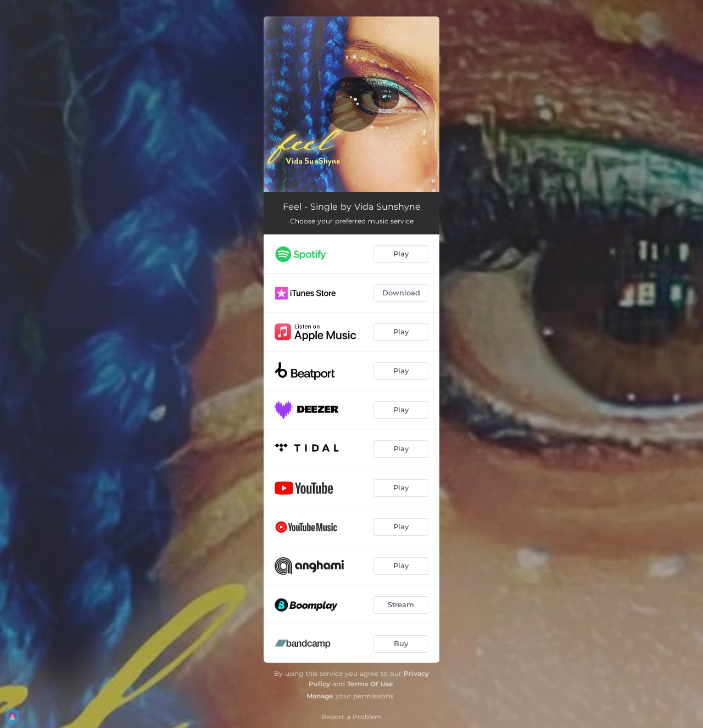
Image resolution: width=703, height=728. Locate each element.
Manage (320, 696)
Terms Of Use (370, 684)
